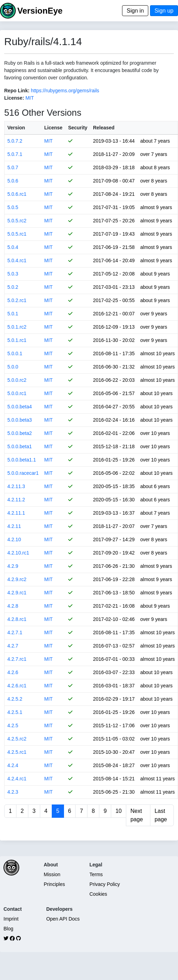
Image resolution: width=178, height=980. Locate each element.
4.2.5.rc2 (17, 739)
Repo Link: (17, 91)
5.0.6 (13, 181)
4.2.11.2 (16, 500)
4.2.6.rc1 (17, 686)
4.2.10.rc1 (18, 553)
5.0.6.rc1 (17, 194)
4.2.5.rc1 (17, 752)
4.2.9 (13, 566)
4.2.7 (13, 646)
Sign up (164, 11)
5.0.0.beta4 (20, 407)
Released (104, 128)
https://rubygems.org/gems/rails (65, 91)
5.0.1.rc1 (17, 340)
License (54, 128)
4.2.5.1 (15, 712)
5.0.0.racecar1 (23, 473)
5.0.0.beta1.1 (22, 460)
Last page (161, 815)
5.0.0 (13, 367)
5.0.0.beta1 (20, 446)
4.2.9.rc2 (17, 579)
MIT (30, 98)
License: (14, 98)
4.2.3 (13, 792)
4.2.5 (13, 725)
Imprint (11, 919)
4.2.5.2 (15, 699)
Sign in (135, 11)
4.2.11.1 (16, 513)
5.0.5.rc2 (17, 221)
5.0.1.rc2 (17, 327)
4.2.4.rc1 (17, 779)
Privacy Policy (105, 884)
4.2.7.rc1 (17, 659)
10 (119, 811)
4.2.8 (13, 606)
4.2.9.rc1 (17, 593)
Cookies (98, 894)
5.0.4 (13, 247)
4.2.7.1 (15, 632)
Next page (137, 815)
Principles (54, 884)
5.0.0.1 (15, 353)
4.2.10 (14, 539)
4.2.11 (14, 526)
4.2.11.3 (16, 486)
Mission (52, 874)
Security (78, 128)
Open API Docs (63, 919)
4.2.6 (13, 672)
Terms (96, 874)
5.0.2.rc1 (17, 300)
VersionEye (40, 11)
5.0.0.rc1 (17, 393)
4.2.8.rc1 (17, 619)
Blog (8, 929)
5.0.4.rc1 (17, 260)
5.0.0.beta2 (20, 433)
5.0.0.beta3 (20, 420)
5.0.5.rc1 (17, 234)
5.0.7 (13, 167)
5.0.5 (13, 207)
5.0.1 (13, 314)
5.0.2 (13, 287)
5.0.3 (13, 274)
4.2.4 (13, 765)
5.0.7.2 (15, 141)
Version (16, 128)
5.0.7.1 (15, 154)
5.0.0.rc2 (17, 380)
